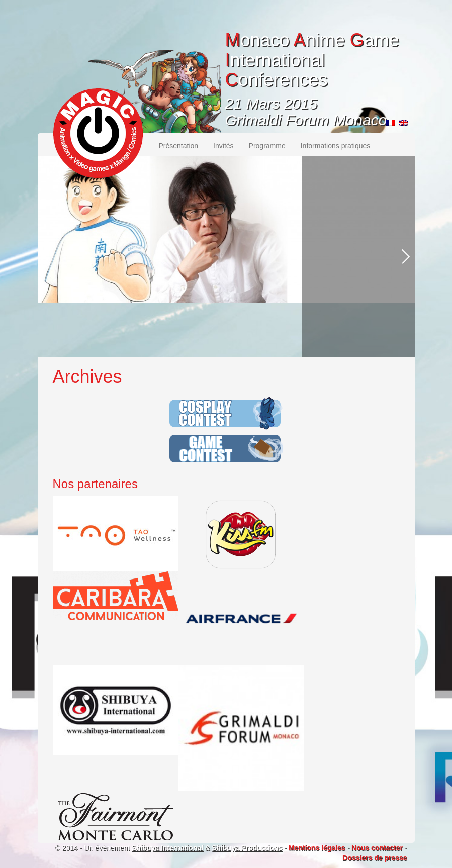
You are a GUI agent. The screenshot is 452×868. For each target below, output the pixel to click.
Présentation (179, 146)
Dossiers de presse (375, 858)
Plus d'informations (349, 345)
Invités (223, 146)
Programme (267, 146)
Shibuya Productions (247, 848)
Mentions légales (317, 848)
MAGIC (98, 133)
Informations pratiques (336, 146)
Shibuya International (167, 848)
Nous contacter (377, 848)
